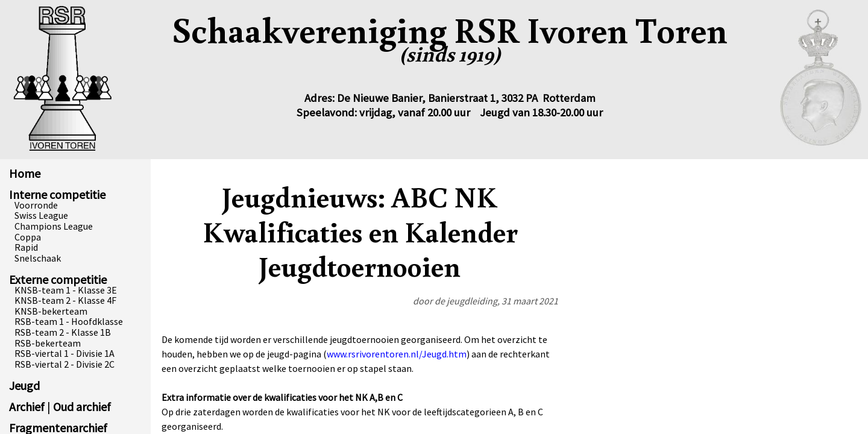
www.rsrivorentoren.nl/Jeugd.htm (397, 354)
